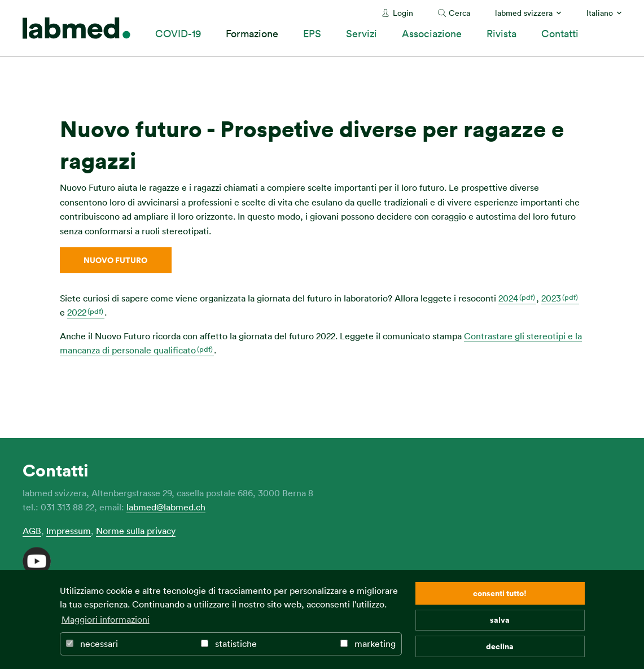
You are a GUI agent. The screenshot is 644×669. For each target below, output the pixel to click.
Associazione (432, 33)
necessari (92, 644)
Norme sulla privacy (136, 531)
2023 (551, 298)
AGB (32, 531)
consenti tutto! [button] (500, 593)
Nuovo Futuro (115, 260)
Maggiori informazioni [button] (106, 619)
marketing (368, 644)
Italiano (600, 13)
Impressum (69, 531)
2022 (77, 312)
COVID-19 (178, 33)
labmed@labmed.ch (166, 507)
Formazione (252, 33)
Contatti (560, 33)
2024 (508, 298)
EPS (312, 33)
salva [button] (500, 620)
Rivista (501, 33)
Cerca (459, 13)
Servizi (362, 33)
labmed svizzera (524, 13)
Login (403, 13)
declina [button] (500, 646)
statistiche (229, 644)
